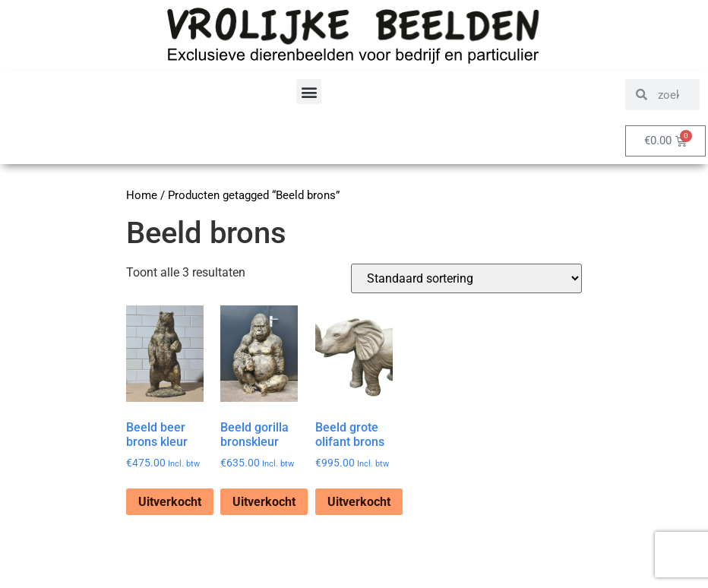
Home (142, 195)
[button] (309, 92)
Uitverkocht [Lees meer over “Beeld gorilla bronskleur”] (264, 502)
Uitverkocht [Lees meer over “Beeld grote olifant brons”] (359, 502)
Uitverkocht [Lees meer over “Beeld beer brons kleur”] (170, 502)
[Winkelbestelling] (466, 278)
